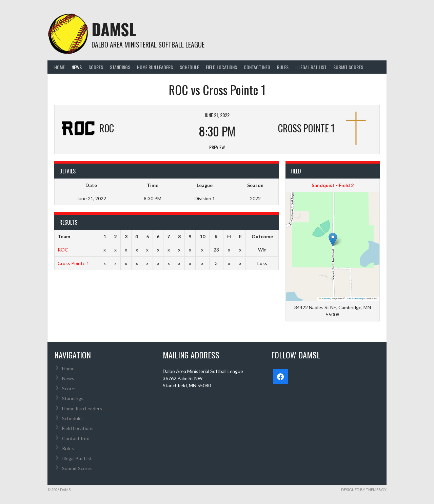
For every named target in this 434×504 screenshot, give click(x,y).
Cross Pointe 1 (73, 263)
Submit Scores (348, 67)
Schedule (189, 67)
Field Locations (221, 67)
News (77, 67)
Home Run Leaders (155, 67)
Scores (96, 67)
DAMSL (114, 29)
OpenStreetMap (355, 298)
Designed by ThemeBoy (364, 490)
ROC (63, 250)
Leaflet (324, 298)
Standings (120, 67)
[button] (333, 239)
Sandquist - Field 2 (333, 185)
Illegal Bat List (311, 67)
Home (60, 67)
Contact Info (257, 67)
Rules (283, 67)
